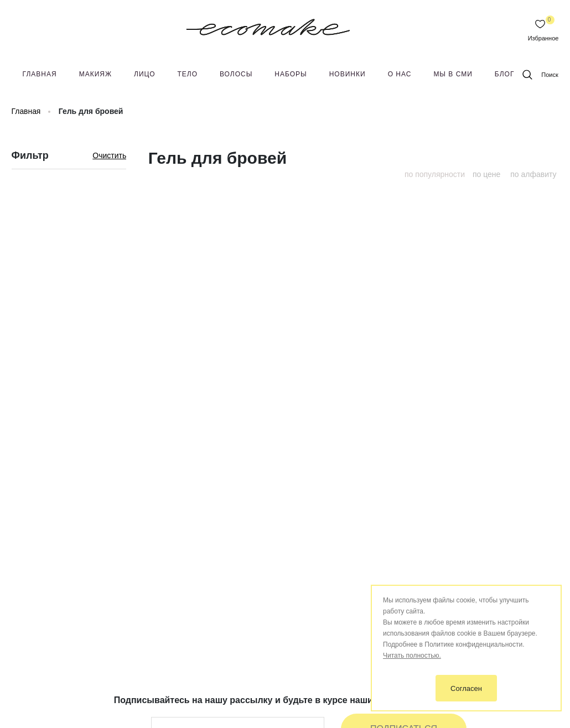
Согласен (466, 688)
